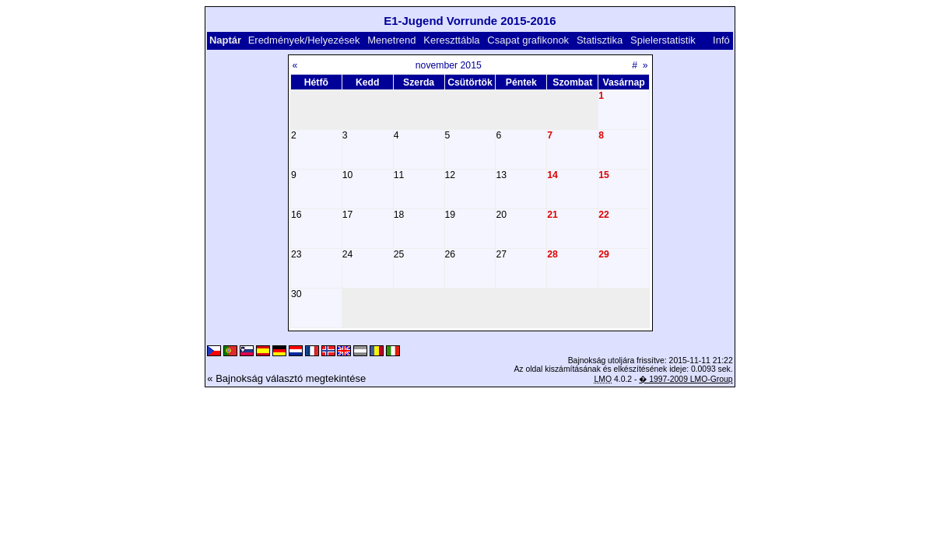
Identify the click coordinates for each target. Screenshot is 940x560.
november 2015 (449, 65)
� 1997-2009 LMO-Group (686, 379)
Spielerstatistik (663, 40)
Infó (721, 40)
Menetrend (391, 40)
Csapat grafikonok (528, 40)
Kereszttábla (451, 40)
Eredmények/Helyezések (304, 40)
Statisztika (600, 40)
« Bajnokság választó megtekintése (286, 378)
